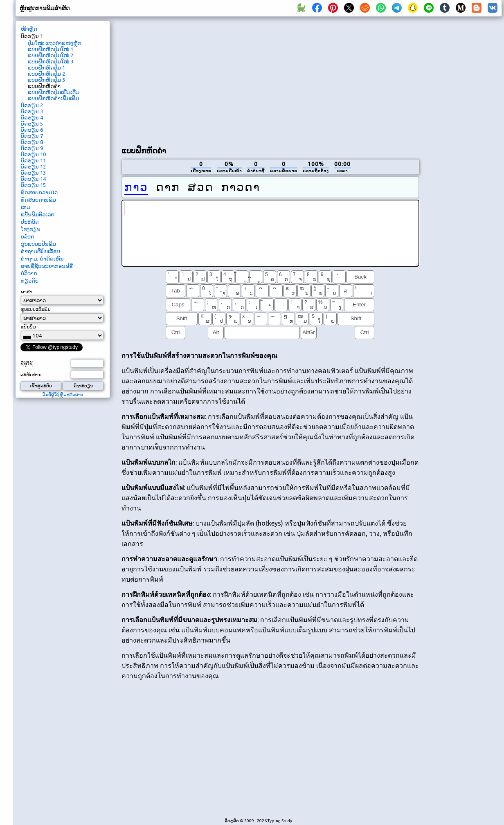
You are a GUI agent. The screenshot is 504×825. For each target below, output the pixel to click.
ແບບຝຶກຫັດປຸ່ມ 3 (46, 80)
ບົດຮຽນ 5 (32, 124)
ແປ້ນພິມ (28, 327)
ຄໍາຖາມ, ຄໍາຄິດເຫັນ (42, 259)
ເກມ (26, 207)
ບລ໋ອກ (28, 236)
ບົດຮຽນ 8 (32, 142)
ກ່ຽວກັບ (30, 281)
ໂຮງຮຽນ (31, 229)
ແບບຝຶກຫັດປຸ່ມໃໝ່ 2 (51, 55)
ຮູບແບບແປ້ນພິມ (38, 244)
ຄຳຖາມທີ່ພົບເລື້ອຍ (40, 251)
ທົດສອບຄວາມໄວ (39, 192)
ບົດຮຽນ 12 (33, 166)
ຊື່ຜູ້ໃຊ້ (27, 364)
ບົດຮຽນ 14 (33, 179)
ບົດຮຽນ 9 (32, 148)
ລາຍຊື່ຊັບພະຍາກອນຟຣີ (47, 266)
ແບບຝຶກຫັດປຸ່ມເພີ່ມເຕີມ (54, 92)
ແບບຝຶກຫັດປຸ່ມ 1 (46, 67)
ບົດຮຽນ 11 (33, 160)
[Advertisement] (218, 80)
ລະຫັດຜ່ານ (31, 375)
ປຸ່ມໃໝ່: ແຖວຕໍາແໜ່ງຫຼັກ (55, 43)
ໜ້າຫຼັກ (29, 29)
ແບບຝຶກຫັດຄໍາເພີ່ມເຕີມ (53, 98)
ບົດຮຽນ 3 (32, 111)
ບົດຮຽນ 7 (32, 136)
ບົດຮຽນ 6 (32, 130)
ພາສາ (27, 292)
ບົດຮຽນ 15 (33, 185)
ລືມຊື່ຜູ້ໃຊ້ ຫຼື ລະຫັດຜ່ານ (63, 395)
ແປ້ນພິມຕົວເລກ (38, 214)
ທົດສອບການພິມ (38, 200)
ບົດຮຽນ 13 (33, 173)
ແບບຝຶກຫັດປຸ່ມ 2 (46, 74)
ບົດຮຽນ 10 (33, 154)
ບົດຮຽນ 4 (32, 117)
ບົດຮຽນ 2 (32, 105)
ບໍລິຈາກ (29, 273)
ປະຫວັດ (30, 222)
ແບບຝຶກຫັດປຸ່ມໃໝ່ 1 (51, 49)
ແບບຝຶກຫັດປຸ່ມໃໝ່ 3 (51, 61)
